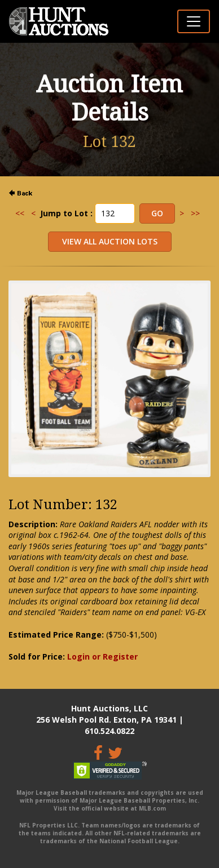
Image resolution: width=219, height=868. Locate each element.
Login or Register (102, 656)
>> (195, 213)
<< (20, 213)
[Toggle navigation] (194, 21)
